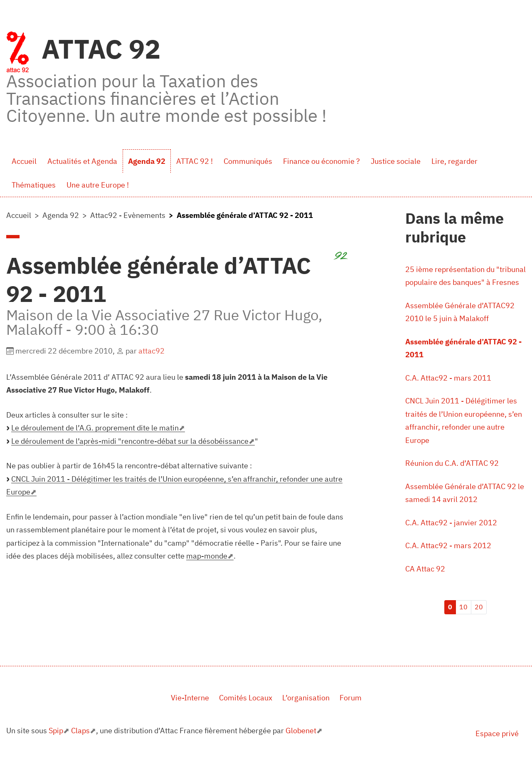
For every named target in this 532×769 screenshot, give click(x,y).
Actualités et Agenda (82, 161)
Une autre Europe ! (98, 185)
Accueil (24, 161)
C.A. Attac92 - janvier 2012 (451, 523)
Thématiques (34, 185)
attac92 (151, 351)
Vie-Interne (190, 698)
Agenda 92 (147, 161)
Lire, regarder (454, 161)
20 (479, 607)
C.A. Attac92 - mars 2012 (448, 545)
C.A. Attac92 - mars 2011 (448, 378)
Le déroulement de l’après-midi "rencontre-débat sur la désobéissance (130, 441)
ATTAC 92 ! (195, 161)
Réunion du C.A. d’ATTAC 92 (452, 463)
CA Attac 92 (425, 569)
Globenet (301, 731)
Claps (80, 731)
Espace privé (497, 733)
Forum (351, 698)
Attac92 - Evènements (128, 215)
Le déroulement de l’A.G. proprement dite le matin (95, 428)
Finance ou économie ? (321, 161)
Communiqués (248, 161)
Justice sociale (396, 161)
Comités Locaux (246, 698)
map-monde (207, 556)
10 (463, 607)
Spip (56, 731)
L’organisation (306, 698)
